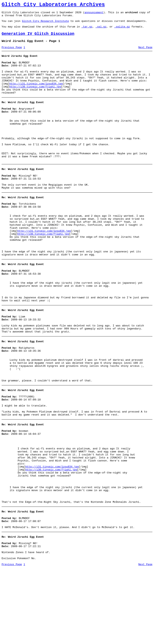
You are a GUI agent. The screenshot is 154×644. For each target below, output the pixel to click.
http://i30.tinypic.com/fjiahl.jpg (35, 98)
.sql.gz (101, 30)
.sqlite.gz (122, 30)
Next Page (145, 53)
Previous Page (12, 53)
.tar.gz (87, 30)
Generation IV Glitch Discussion (38, 38)
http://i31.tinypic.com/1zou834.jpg (36, 94)
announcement (94, 14)
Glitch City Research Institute (45, 24)
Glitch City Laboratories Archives (53, 5)
